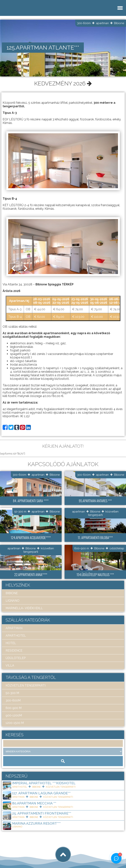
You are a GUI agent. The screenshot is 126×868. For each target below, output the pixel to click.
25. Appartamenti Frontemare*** (42, 813)
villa (10, 665)
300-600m (84, 23)
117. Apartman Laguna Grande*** (41, 793)
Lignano (13, 601)
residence (14, 651)
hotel (11, 643)
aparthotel (16, 636)
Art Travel (29, 852)
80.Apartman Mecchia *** (34, 803)
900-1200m (14, 715)
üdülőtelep (117, 548)
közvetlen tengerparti (26, 685)
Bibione (119, 23)
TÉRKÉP (68, 284)
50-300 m (20, 512)
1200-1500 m (15, 723)
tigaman (49, 852)
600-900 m (82, 548)
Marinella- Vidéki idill (24, 608)
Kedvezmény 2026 (63, 83)
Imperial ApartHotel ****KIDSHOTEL (44, 783)
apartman (102, 23)
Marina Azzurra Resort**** (36, 823)
